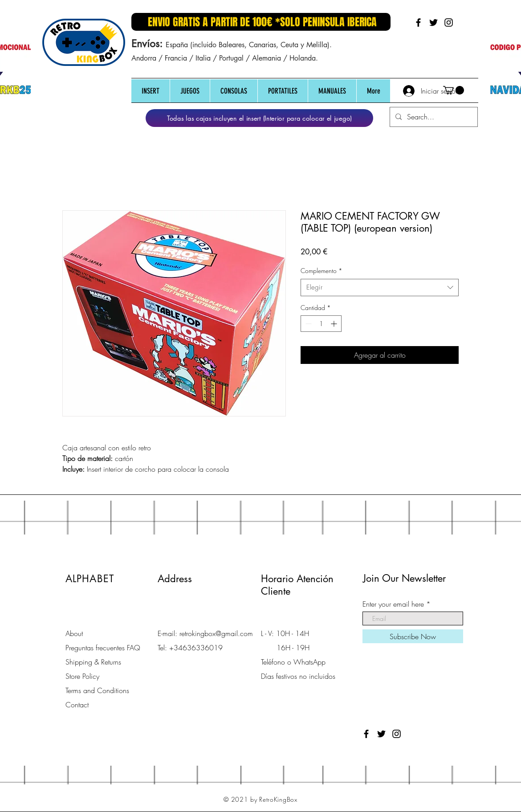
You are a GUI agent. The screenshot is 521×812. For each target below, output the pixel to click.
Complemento (322, 271)
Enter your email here (393, 604)
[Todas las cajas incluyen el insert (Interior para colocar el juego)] (259, 118)
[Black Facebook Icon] (418, 22)
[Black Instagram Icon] (449, 22)
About (74, 633)
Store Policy (82, 676)
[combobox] (380, 288)
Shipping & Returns (93, 662)
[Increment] (335, 324)
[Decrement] (307, 324)
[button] (151, 91)
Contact (77, 705)
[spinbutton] (321, 324)
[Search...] (433, 117)
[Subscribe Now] (413, 636)
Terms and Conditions (97, 690)
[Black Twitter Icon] (433, 22)
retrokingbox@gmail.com (216, 633)
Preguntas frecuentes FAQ (103, 648)
